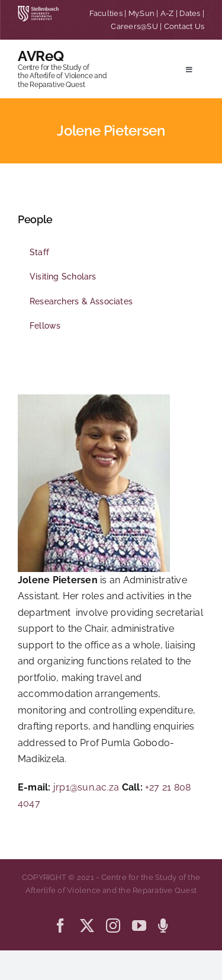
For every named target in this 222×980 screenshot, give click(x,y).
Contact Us (184, 26)
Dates (190, 13)
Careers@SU (134, 26)
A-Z (167, 13)
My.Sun (141, 13)
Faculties (106, 13)
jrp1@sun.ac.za (86, 787)
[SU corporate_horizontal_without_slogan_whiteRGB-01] (38, 10)
